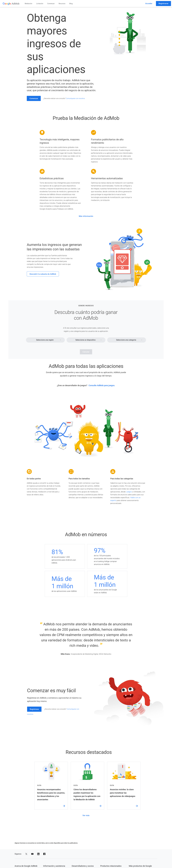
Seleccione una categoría (126, 340)
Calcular (86, 352)
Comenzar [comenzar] (34, 98)
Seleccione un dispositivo (85, 340)
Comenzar (51, 4)
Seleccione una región (45, 340)
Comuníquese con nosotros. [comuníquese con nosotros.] (76, 98)
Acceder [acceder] (149, 4)
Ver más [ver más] (86, 815)
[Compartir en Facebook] (44, 854)
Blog (71, 4)
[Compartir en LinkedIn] (38, 854)
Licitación (40, 4)
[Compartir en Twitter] (26, 854)
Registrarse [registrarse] (163, 4)
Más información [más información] (86, 216)
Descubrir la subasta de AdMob (43, 274)
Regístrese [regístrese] (34, 709)
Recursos (62, 4)
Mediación (28, 4)
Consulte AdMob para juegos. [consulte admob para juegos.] (102, 385)
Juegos (129, 492)
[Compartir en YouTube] (32, 854)
